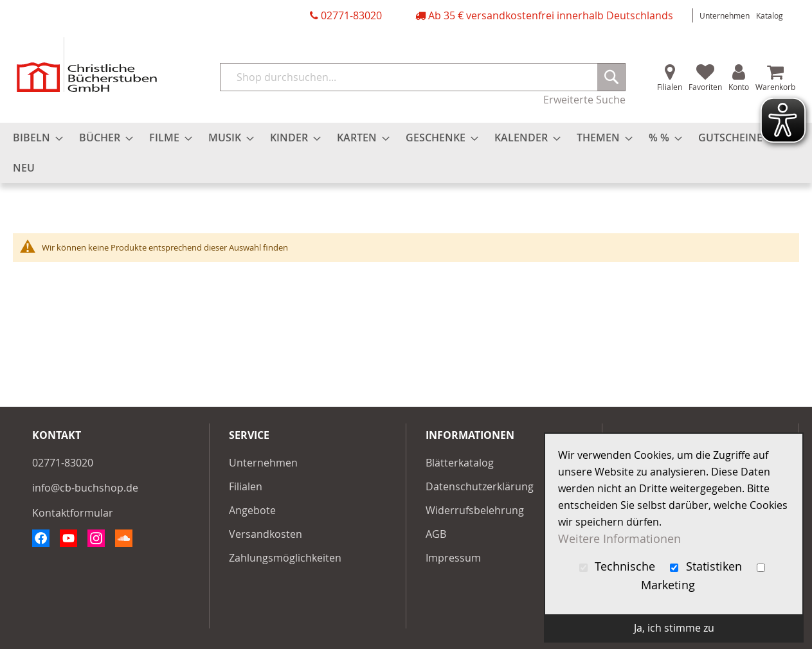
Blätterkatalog (460, 463)
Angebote (252, 510)
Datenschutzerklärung (480, 486)
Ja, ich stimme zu (674, 628)
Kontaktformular (73, 513)
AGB (436, 534)
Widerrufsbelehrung (475, 510)
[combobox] (423, 77)
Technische (619, 566)
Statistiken (708, 566)
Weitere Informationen (619, 539)
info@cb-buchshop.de (85, 488)
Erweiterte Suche (584, 100)
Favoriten (705, 87)
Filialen (670, 87)
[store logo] (87, 65)
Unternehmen (725, 15)
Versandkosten (266, 534)
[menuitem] (34, 138)
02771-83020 (351, 15)
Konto (739, 87)
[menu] (406, 153)
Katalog (770, 15)
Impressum (453, 558)
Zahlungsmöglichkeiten (285, 558)
